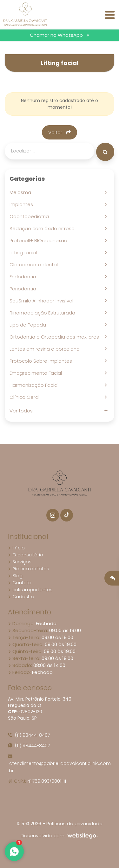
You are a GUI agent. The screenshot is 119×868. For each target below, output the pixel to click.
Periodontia (24, 289)
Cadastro (21, 597)
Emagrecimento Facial (37, 373)
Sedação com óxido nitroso (43, 228)
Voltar (60, 132)
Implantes (23, 204)
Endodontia (24, 277)
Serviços (20, 562)
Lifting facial (24, 253)
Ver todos (22, 411)
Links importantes (30, 590)
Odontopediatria (30, 216)
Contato (20, 583)
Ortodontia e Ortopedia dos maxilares (56, 337)
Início (16, 548)
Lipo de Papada (29, 325)
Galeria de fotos (29, 569)
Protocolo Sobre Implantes (42, 361)
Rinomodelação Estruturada (44, 313)
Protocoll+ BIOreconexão (40, 240)
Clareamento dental (35, 265)
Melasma (22, 192)
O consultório (26, 555)
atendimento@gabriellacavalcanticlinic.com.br (59, 764)
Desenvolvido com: (60, 836)
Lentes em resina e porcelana (46, 349)
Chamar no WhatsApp (60, 35)
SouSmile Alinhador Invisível (43, 301)
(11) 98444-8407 (29, 735)
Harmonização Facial (35, 385)
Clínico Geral (26, 397)
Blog (15, 576)
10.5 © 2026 (29, 824)
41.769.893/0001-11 (37, 781)
